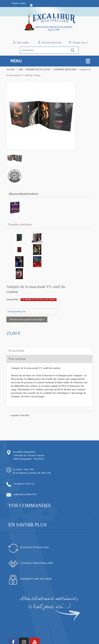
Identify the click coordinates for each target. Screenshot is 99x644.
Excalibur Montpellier (24, 417)
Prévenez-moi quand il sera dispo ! (26, 285)
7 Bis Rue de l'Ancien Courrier (28, 421)
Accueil (10, 69)
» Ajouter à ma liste (19, 381)
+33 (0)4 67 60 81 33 (23, 449)
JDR (20, 69)
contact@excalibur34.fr (24, 460)
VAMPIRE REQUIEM (64, 69)
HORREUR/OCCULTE (37, 69)
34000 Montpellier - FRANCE (28, 424)
